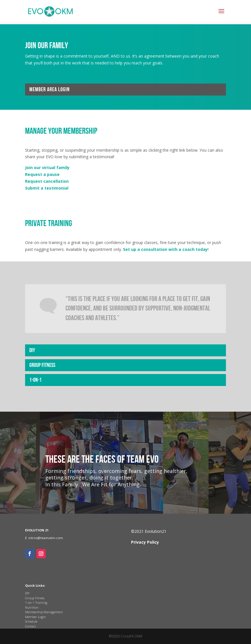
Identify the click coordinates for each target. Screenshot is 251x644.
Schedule (31, 621)
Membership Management (44, 612)
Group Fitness (42, 365)
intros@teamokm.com (46, 538)
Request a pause (42, 174)
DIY (32, 350)
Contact (30, 626)
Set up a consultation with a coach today (165, 249)
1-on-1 (35, 380)
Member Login (35, 617)
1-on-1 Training (36, 603)
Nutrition (32, 607)
